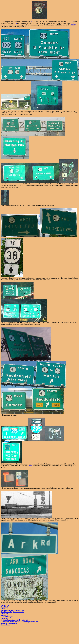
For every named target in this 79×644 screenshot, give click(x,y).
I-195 (73, 22)
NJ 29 (72, 23)
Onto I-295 (4, 618)
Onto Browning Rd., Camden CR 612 (12, 610)
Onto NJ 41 (4, 613)
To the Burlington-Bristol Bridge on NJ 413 (14, 620)
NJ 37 (15, 23)
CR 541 (30, 466)
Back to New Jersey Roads (9, 623)
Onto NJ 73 (4, 615)
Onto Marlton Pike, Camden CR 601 (12, 612)
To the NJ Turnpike (7, 617)
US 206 (73, 25)
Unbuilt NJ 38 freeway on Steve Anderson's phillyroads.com (19, 622)
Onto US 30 (4, 607)
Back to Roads (5, 625)
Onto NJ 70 (4, 609)
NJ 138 (33, 22)
